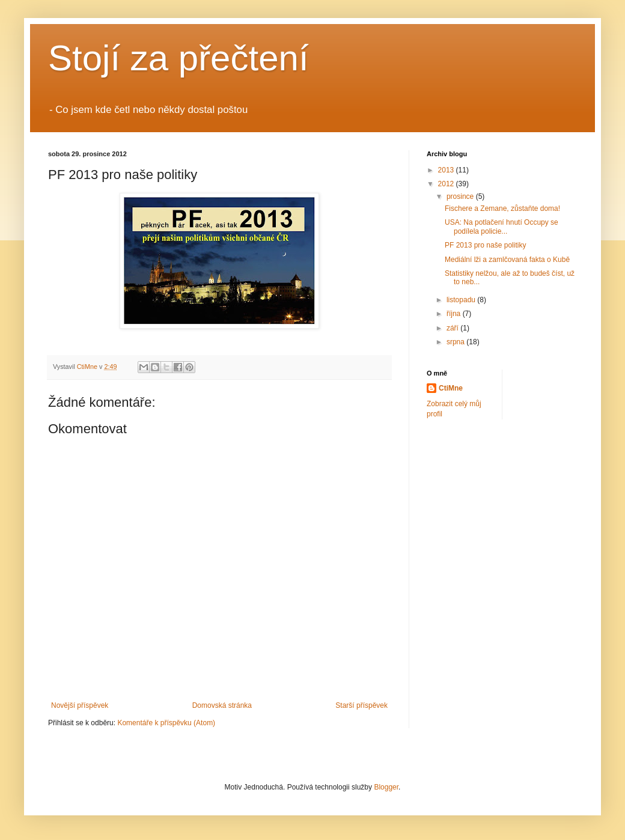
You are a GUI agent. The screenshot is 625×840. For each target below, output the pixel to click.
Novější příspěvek (80, 705)
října (455, 314)
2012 (447, 184)
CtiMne (451, 388)
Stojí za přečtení (178, 58)
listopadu (462, 300)
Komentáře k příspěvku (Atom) (166, 723)
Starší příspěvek (361, 705)
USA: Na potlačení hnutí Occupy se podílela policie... (502, 227)
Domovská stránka (222, 705)
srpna (456, 342)
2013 (447, 170)
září (453, 328)
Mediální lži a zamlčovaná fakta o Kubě (507, 260)
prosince (461, 196)
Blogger (386, 787)
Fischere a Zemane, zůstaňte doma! (502, 208)
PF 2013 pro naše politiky (485, 245)
